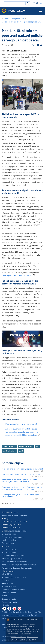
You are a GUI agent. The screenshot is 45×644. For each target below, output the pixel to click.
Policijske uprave (9, 552)
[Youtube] (14, 609)
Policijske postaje (9, 549)
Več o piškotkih (26, 634)
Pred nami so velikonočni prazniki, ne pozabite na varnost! (22, 469)
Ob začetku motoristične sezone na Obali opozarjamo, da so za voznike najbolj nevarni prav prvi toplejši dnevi (22, 488)
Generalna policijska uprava (13, 556)
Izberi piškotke (32, 639)
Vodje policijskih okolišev (12, 559)
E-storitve (6, 580)
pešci (21, 451)
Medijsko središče (9, 540)
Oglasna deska (8, 543)
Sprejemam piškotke (18, 639)
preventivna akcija (26, 446)
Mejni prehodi (7, 583)
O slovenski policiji (9, 534)
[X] (4, 609)
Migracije (5, 605)
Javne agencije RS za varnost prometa (17, 275)
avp (37, 446)
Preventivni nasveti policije (13, 537)
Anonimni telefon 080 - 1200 (14, 577)
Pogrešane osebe (9, 593)
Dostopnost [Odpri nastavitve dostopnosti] (38, 3)
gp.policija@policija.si (18, 531)
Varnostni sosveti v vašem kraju (15, 562)
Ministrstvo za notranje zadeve (14, 515)
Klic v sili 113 (7, 574)
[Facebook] (9, 609)
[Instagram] (19, 609)
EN (41, 3)
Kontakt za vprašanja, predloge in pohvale (19, 565)
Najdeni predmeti (9, 587)
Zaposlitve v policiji (10, 599)
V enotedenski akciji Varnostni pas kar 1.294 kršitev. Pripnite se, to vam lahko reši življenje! (20, 481)
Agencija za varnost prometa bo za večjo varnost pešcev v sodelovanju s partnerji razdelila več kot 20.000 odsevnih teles (22, 432)
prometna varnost (9, 446)
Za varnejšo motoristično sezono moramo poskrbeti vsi (21, 474)
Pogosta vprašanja (9, 602)
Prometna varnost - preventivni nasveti (21, 424)
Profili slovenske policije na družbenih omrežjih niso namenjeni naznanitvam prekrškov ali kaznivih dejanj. (21, 615)
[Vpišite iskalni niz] (15, 3)
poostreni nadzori (9, 451)
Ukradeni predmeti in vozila (13, 590)
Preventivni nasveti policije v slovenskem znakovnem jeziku (34, 3)
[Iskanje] (28, 3)
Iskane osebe (7, 596)
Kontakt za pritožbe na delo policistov (17, 568)
